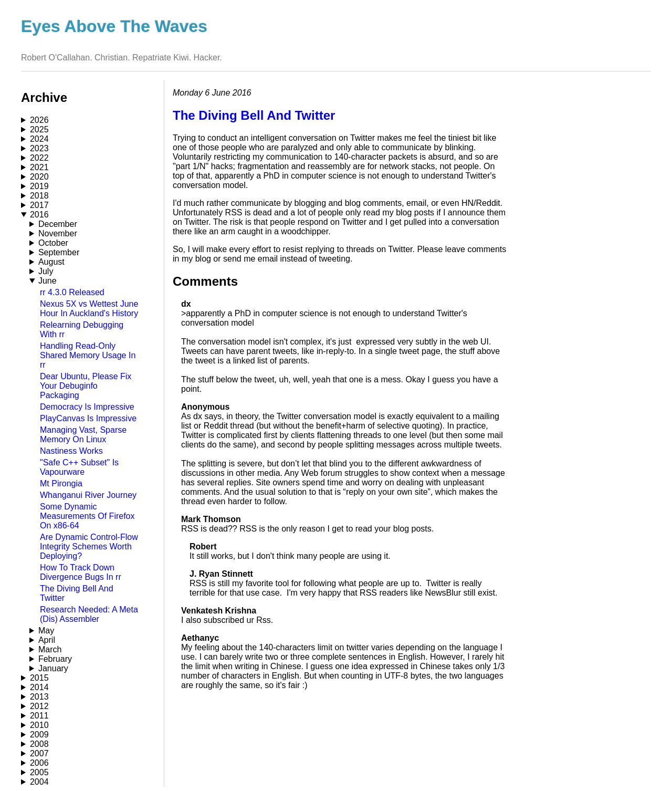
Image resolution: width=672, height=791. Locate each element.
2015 (39, 678)
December (58, 224)
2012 (39, 706)
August (51, 262)
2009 (39, 735)
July (46, 271)
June (48, 281)
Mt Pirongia (61, 483)
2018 (39, 196)
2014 (39, 687)
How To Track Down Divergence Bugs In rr (81, 572)
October (53, 243)
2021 (39, 167)
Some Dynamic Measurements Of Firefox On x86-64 (87, 516)
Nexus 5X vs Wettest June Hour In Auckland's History (89, 309)
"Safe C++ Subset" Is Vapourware (79, 467)
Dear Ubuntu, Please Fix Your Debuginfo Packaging (86, 386)
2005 (39, 772)
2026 (39, 120)
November (58, 233)
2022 (39, 158)
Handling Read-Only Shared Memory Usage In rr (88, 355)
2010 (39, 725)
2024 (39, 139)
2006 (39, 763)
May (46, 631)
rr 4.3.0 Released (72, 292)
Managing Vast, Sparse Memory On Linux (83, 435)
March (50, 649)
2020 (39, 177)
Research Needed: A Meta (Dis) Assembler (89, 614)
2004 (39, 782)
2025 (39, 129)
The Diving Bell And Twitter (254, 115)
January (53, 668)
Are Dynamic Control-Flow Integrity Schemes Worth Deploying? (89, 547)
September (59, 252)
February (55, 659)
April (47, 640)
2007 (39, 753)
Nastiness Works (71, 451)
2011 (39, 716)
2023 (39, 148)
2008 (39, 744)
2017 (39, 205)
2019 (39, 186)
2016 (39, 215)
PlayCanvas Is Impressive (88, 418)
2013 (39, 697)
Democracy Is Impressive (87, 407)
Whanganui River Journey (88, 495)
